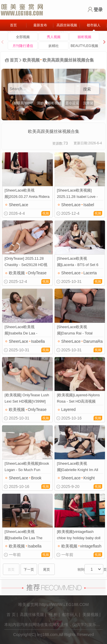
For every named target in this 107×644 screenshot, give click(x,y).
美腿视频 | (92, 615)
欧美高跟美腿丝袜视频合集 (68, 60)
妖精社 (54, 46)
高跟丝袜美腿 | (33, 615)
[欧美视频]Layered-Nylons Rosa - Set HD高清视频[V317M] (78, 399)
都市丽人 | (71, 615)
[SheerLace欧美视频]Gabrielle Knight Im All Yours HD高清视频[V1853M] (78, 467)
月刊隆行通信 (23, 46)
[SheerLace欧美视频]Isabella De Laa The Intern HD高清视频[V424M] (27, 535)
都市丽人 (94, 25)
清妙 (40, 103)
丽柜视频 (84, 37)
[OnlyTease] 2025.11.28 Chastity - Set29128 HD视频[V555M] (26, 262)
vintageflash (91, 546)
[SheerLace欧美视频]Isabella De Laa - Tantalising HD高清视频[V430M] (24, 331)
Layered (69, 409)
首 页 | (12, 615)
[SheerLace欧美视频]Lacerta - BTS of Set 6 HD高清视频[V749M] (78, 262)
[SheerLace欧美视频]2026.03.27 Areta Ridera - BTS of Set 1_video (27, 194)
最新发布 (40, 25)
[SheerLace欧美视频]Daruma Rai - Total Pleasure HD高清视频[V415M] (75, 331)
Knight (89, 478)
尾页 (47, 570)
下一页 (29, 570)
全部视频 (23, 37)
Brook (36, 478)
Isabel (89, 205)
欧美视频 (31, 60)
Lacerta (90, 273)
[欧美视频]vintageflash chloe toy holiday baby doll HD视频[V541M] (79, 535)
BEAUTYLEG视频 (84, 46)
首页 (13, 25)
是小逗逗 (72, 103)
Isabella (38, 341)
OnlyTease (37, 273)
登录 (98, 10)
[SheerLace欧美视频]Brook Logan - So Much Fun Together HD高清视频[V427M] (27, 467)
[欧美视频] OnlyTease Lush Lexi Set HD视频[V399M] (27, 398)
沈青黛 (88, 103)
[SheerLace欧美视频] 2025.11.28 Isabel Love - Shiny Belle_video (77, 194)
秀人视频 (54, 37)
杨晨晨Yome (23, 103)
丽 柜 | (54, 615)
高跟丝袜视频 (67, 25)
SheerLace (19, 205)
